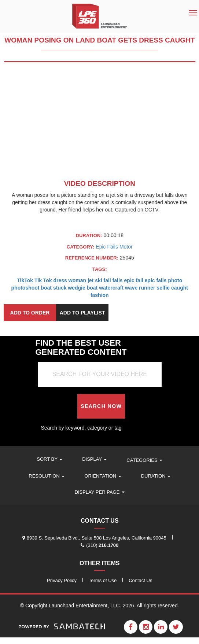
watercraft (111, 288)
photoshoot (25, 288)
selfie (163, 288)
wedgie (76, 288)
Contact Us (140, 580)
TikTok (25, 280)
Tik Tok (43, 280)
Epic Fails (108, 247)
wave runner (140, 288)
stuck (60, 288)
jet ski (95, 280)
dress (60, 280)
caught (180, 288)
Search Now (101, 406)
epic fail (134, 280)
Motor (126, 247)
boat (46, 288)
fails (118, 280)
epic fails (156, 280)
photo (175, 280)
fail (107, 280)
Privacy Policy (62, 580)
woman (77, 280)
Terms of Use (103, 580)
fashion (100, 295)
